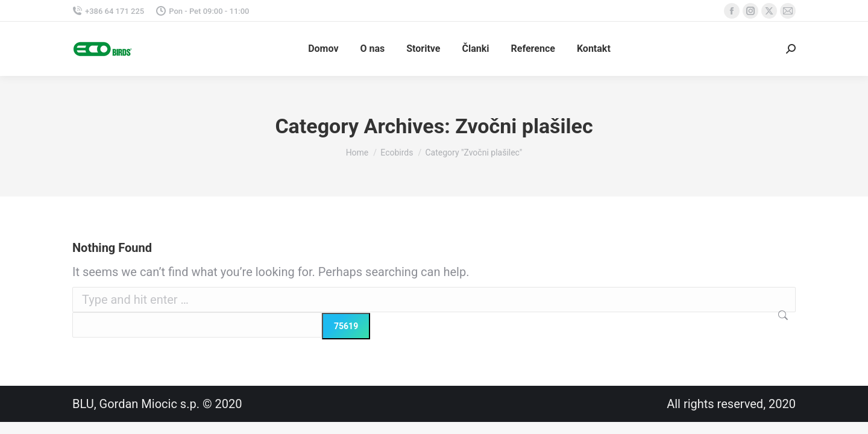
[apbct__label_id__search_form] (197, 325)
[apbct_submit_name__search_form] (346, 326)
